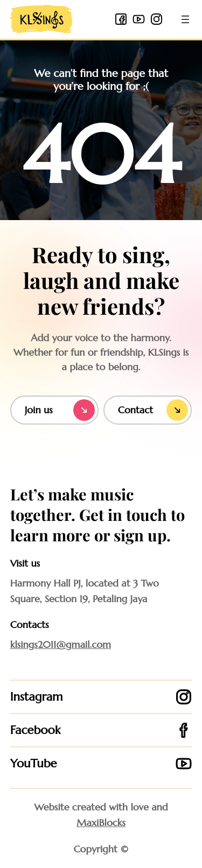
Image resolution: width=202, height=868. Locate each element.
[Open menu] (185, 19)
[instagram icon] (156, 19)
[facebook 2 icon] (121, 19)
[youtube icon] (139, 19)
